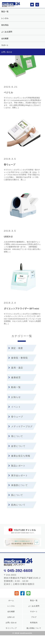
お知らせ (15, 397)
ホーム (11, 600)
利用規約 (34, 623)
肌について (16, 495)
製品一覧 (5, 11)
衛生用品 (5, 25)
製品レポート (17, 466)
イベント (15, 407)
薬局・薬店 (16, 368)
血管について (17, 446)
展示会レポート (18, 475)
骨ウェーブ (16, 417)
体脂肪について (18, 485)
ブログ (34, 617)
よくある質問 (7, 32)
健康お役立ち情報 (19, 456)
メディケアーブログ (20, 426)
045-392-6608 (20, 571)
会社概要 (5, 38)
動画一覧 (15, 387)
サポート (5, 45)
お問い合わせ (7, 52)
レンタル (5, 18)
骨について (16, 436)
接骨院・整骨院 (18, 358)
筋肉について (17, 505)
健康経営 (15, 377)
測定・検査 (16, 348)
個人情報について (34, 628)
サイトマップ (11, 628)
